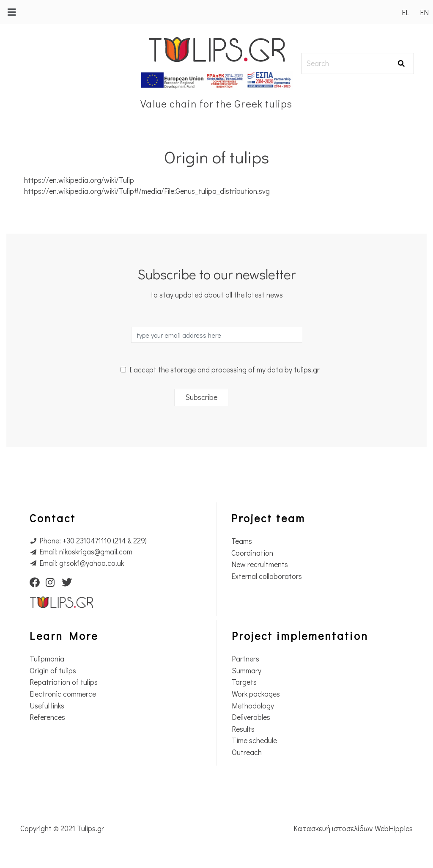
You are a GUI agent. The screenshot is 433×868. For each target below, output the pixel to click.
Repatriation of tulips (64, 682)
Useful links (47, 706)
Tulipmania (47, 659)
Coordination (252, 553)
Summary (247, 671)
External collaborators (267, 576)
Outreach (247, 752)
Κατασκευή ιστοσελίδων (334, 828)
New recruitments (260, 564)
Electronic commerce (63, 694)
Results (243, 729)
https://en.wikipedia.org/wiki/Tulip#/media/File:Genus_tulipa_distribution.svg (147, 191)
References (47, 717)
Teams (242, 541)
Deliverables (251, 717)
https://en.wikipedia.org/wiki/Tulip (79, 180)
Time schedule (254, 740)
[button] (11, 12)
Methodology (253, 706)
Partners (245, 659)
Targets (244, 682)
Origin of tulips (53, 671)
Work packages (256, 694)
